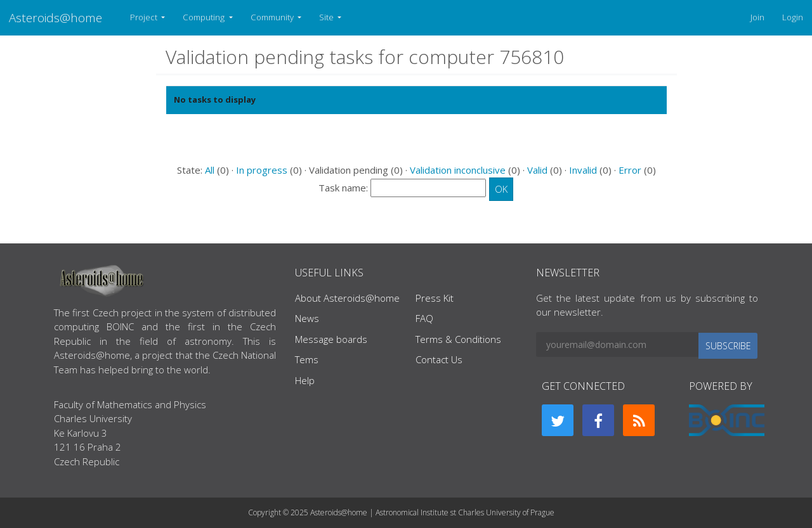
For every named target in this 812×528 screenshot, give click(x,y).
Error (630, 170)
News (307, 318)
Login (793, 17)
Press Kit (435, 298)
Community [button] (273, 17)
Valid (537, 170)
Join (757, 17)
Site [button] (327, 17)
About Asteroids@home (347, 298)
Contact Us (439, 359)
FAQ (424, 318)
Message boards (331, 339)
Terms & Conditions (458, 339)
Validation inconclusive (458, 170)
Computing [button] (205, 17)
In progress (262, 170)
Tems (307, 359)
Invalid (583, 170)
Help (305, 380)
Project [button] (145, 17)
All (210, 170)
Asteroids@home (56, 17)
